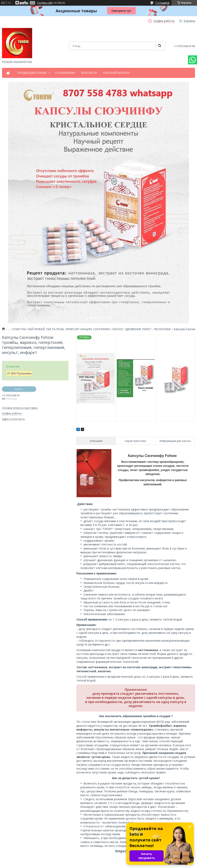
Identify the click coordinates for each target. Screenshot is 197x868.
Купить (19, 389)
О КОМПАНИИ (65, 73)
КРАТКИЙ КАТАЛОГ (117, 73)
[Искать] (159, 46)
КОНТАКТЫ (89, 73)
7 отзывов (162, 3)
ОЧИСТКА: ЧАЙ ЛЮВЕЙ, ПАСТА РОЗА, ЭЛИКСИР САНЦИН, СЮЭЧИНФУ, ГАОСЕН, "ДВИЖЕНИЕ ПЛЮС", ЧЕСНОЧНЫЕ (92, 329)
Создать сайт (45, 3)
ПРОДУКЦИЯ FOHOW (32, 73)
